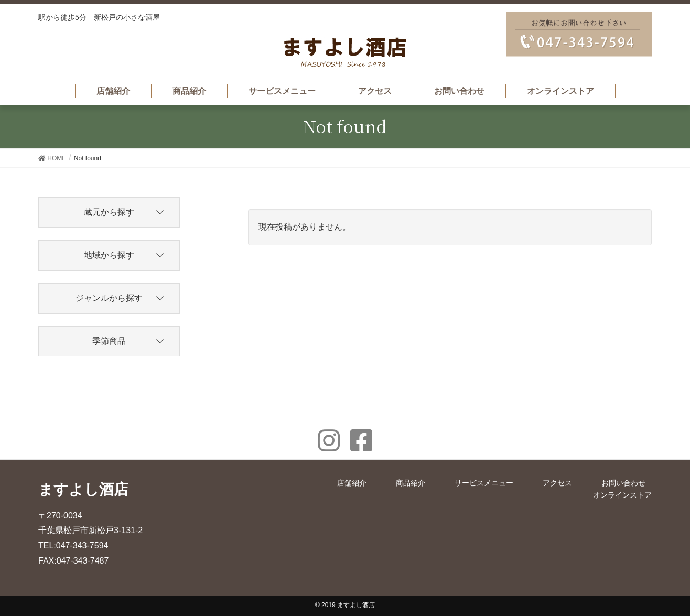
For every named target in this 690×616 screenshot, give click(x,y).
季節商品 (109, 341)
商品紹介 (411, 483)
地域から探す (109, 255)
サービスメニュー (484, 483)
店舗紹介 (352, 483)
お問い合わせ (623, 483)
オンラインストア (622, 495)
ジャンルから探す (109, 298)
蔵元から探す (109, 212)
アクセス (557, 483)
